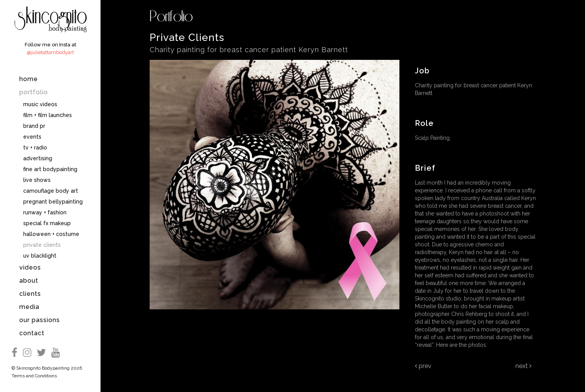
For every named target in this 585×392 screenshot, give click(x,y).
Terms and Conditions (34, 376)
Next (524, 366)
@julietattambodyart (50, 52)
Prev (423, 366)
